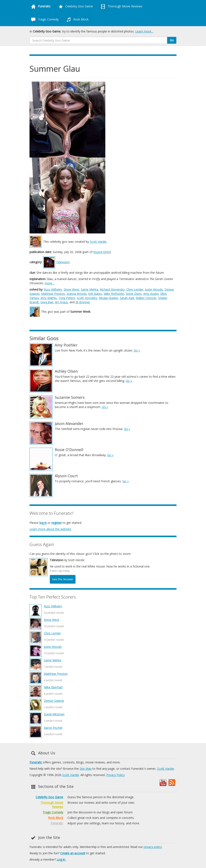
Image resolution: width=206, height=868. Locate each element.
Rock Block (77, 20)
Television (63, 262)
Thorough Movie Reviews (121, 7)
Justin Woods (154, 289)
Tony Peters (67, 298)
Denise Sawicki (54, 701)
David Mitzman (54, 714)
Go (172, 40)
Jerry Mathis (49, 298)
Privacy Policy (115, 775)
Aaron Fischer (53, 728)
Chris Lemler (135, 289)
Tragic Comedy (44, 20)
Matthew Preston (53, 294)
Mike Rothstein (114, 294)
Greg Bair (47, 302)
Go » (137, 350)
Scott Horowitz (87, 298)
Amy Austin (151, 294)
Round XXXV (102, 252)
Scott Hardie (98, 242)
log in (43, 523)
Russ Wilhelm (53, 289)
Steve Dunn (134, 294)
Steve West (71, 289)
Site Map (86, 769)
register (57, 523)
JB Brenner (83, 302)
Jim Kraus (61, 302)
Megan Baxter (108, 298)
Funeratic (36, 762)
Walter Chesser (146, 298)
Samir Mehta (89, 289)
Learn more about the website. (51, 529)
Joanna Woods (77, 294)
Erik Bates (95, 294)
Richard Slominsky (112, 289)
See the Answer (63, 579)
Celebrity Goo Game (75, 7)
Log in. (61, 859)
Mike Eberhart (53, 687)
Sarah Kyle (127, 298)
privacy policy (153, 847)
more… (49, 283)
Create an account (73, 853)
